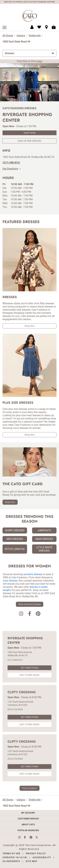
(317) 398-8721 (15, 660)
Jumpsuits (44, 530)
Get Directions (11, 169)
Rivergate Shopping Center (25, 641)
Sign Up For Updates (29, 141)
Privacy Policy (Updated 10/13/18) (24, 855)
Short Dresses (15, 530)
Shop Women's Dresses (30, 604)
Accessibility (42, 857)
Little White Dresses (44, 549)
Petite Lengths (15, 549)
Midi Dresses (15, 539)
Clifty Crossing (22, 692)
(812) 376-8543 (15, 709)
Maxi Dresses (44, 539)
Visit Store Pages (29, 675)
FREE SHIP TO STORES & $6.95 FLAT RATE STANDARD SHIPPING (30, 2)
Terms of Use (11, 853)
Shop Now (30, 133)
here (40, 61)
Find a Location (29, 788)
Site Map (31, 861)
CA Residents (11, 861)
